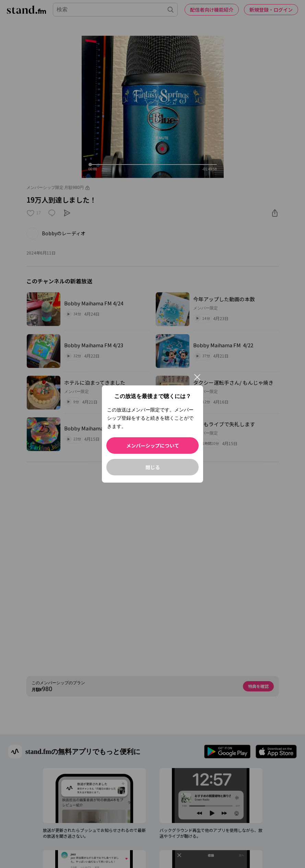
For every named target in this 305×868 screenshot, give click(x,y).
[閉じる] (197, 377)
